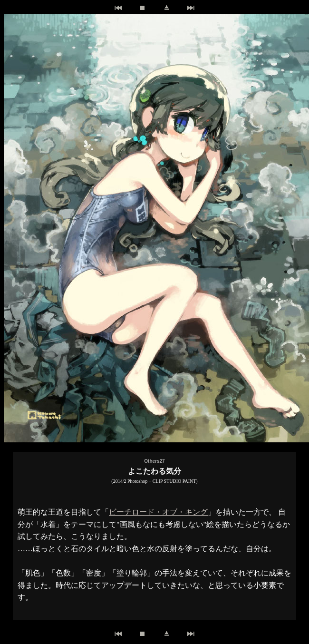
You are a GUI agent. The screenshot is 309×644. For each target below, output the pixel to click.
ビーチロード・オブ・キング (158, 512)
